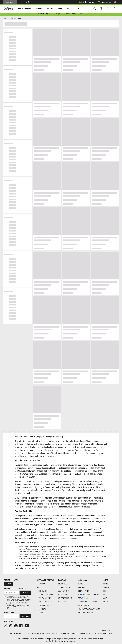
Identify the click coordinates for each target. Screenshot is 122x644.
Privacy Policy (10, 604)
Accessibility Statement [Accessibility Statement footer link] (88, 602)
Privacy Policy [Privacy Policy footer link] (84, 591)
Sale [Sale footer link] (105, 598)
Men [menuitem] (54, 8)
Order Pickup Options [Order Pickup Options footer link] (45, 602)
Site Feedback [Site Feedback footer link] (42, 609)
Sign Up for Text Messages (15, 589)
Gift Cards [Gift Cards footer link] (62, 602)
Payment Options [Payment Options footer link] (43, 605)
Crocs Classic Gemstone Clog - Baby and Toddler (95, 633)
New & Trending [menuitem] (22, 8)
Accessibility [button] (104, 2)
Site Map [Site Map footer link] (40, 613)
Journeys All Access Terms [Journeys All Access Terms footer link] (89, 609)
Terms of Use (21, 602)
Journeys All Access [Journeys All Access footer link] (66, 588)
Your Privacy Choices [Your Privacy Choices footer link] (89, 595)
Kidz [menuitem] (61, 8)
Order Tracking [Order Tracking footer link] (43, 591)
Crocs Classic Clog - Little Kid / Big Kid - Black (62, 633)
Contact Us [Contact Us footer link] (41, 584)
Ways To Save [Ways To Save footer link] (63, 595)
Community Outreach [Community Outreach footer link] (86, 588)
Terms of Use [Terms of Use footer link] (83, 598)
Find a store (9, 612)
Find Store (25, 616)
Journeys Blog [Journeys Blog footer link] (64, 591)
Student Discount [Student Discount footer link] (65, 598)
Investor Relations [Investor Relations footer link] (86, 613)
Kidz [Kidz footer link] (105, 595)
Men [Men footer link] (105, 591)
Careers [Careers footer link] (82, 584)
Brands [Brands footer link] (106, 584)
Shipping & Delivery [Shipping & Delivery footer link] (44, 598)
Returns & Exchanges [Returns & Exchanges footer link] (45, 595)
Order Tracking (86, 2)
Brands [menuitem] (35, 8)
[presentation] (22, 8)
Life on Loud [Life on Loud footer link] (63, 584)
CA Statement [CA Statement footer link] (84, 605)
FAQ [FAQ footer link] (38, 588)
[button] (116, 2)
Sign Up (9, 584)
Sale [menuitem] (69, 8)
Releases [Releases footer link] (107, 602)
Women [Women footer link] (106, 588)
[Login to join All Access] (50, 14)
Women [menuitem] (45, 8)
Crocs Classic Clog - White (35, 633)
